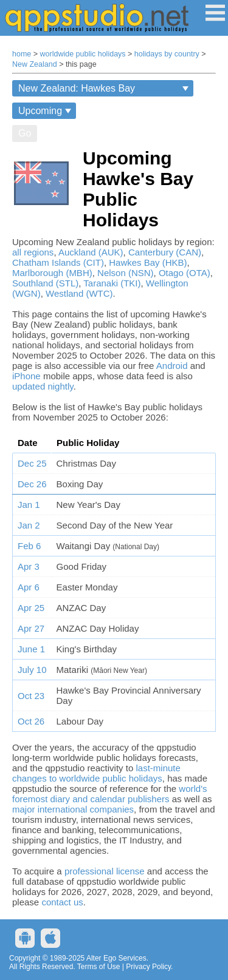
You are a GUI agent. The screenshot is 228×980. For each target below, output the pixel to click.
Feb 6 (29, 546)
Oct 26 (31, 721)
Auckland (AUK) (91, 252)
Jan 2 (29, 525)
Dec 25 (32, 463)
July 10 (32, 670)
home (22, 54)
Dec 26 (32, 484)
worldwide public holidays (83, 54)
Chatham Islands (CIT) (58, 262)
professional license (105, 871)
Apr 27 (31, 628)
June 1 (31, 649)
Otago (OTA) (185, 273)
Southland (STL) (45, 283)
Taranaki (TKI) (112, 283)
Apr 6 (29, 587)
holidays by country (167, 54)
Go (25, 133)
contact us (62, 902)
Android (172, 366)
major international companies (73, 809)
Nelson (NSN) (126, 273)
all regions (33, 252)
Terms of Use (99, 967)
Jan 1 (29, 505)
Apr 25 (31, 608)
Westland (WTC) (79, 293)
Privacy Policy (148, 967)
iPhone (26, 376)
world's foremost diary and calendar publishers (110, 794)
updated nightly (43, 386)
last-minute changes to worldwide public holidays (96, 773)
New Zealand (35, 64)
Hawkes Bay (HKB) (148, 262)
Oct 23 (31, 696)
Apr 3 (29, 566)
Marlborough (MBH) (52, 273)
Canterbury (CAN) (165, 252)
